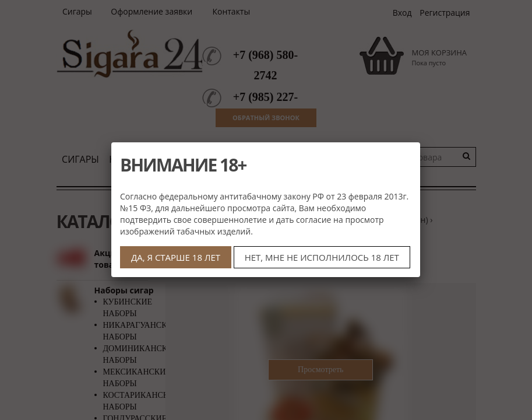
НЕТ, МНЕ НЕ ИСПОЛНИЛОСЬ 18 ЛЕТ (322, 257)
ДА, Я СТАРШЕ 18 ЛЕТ (176, 257)
